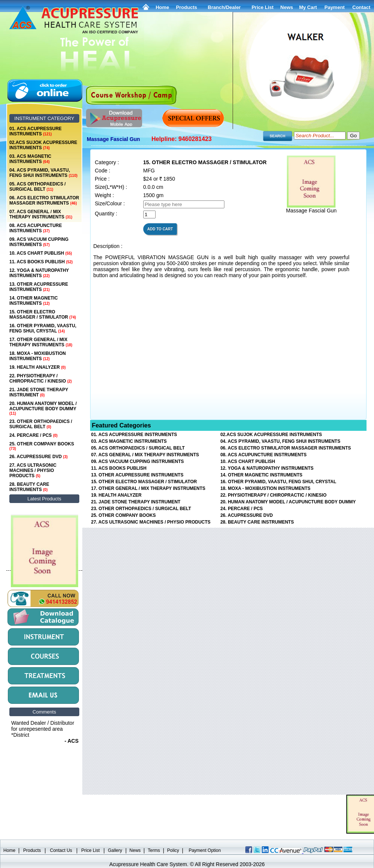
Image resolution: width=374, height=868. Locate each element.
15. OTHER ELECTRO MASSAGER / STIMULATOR (43, 315)
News (135, 850)
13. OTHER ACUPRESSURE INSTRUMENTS (39, 287)
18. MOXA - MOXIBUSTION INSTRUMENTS (38, 356)
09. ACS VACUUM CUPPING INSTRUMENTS (39, 242)
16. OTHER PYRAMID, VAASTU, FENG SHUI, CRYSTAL (43, 328)
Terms (154, 850)
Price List (263, 7)
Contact (361, 7)
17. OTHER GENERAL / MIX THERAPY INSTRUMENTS (41, 342)
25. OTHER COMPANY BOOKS (42, 446)
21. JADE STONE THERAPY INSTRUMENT (39, 392)
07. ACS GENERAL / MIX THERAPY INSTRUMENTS (41, 214)
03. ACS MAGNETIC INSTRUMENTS (30, 159)
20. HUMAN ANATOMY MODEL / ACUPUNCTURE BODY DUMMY (43, 408)
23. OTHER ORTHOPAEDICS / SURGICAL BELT (41, 424)
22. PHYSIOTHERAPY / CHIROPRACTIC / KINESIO (41, 378)
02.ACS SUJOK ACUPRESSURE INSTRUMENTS (43, 145)
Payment (334, 7)
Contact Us (61, 850)
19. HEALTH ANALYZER (37, 367)
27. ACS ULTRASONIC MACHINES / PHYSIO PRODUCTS (33, 470)
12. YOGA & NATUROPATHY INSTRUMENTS (39, 273)
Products (187, 7)
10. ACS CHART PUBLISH (41, 253)
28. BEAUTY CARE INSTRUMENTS (29, 487)
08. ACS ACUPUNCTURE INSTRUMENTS (36, 228)
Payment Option (205, 850)
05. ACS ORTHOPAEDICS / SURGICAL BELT (38, 187)
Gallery (115, 850)
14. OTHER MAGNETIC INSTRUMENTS (33, 301)
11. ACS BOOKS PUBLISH (41, 262)
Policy (173, 850)
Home (162, 7)
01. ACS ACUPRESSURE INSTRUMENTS (36, 131)
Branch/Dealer (224, 7)
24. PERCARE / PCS (33, 435)
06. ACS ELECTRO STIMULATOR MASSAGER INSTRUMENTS (44, 200)
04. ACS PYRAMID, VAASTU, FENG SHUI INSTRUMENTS (43, 173)
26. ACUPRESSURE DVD (39, 457)
